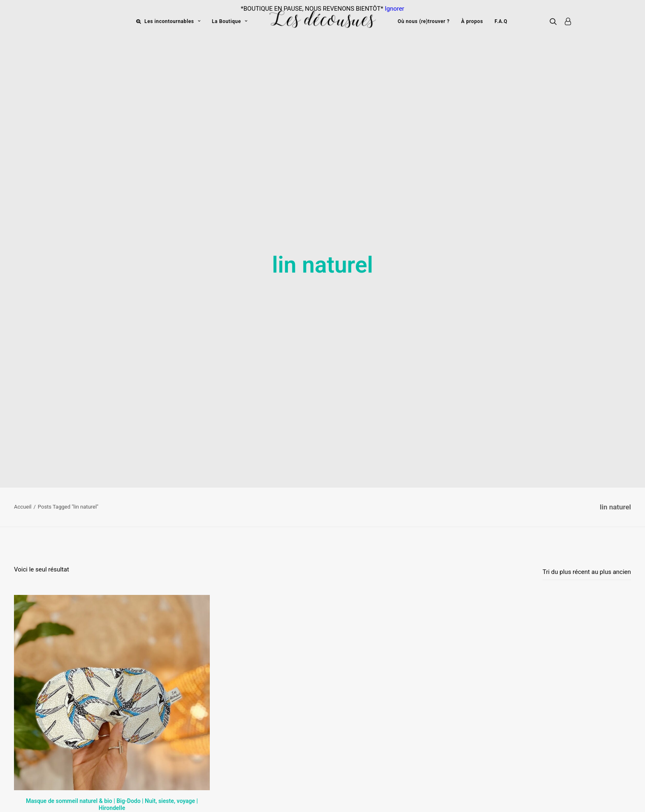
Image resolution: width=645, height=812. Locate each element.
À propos (472, 21)
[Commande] (587, 506)
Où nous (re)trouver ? (424, 21)
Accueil (23, 441)
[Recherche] (555, 21)
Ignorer (394, 9)
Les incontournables (172, 21)
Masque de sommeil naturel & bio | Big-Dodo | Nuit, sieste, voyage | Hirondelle (112, 739)
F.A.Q (501, 21)
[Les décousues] (322, 21)
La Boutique (230, 21)
